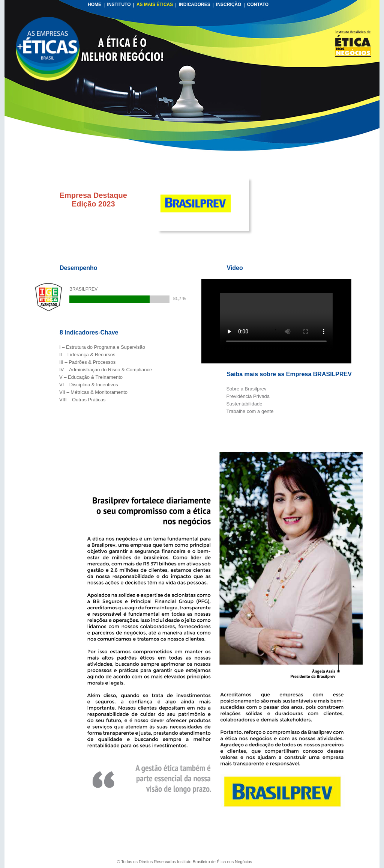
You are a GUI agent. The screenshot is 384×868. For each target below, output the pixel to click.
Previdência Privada (248, 396)
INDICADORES (195, 5)
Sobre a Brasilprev (246, 389)
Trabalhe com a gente (250, 411)
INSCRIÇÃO (229, 5)
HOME (94, 5)
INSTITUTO (119, 5)
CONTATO (258, 5)
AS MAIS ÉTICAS (155, 5)
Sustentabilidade (244, 404)
